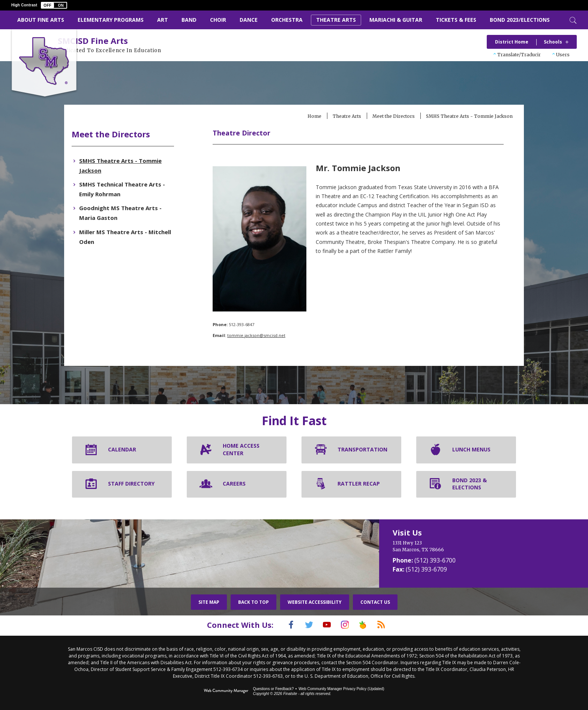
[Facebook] (282, 626)
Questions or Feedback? (273, 688)
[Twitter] (303, 626)
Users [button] (563, 55)
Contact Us (375, 603)
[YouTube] (325, 626)
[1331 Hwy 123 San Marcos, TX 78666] (451, 547)
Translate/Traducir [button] (519, 55)
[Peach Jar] (369, 626)
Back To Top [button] (253, 603)
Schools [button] (553, 42)
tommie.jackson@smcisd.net (266, 336)
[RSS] (390, 626)
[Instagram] (347, 626)
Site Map (209, 603)
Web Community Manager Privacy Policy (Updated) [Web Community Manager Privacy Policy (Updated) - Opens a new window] (341, 688)
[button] (54, 5)
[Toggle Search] (572, 20)
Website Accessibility (315, 603)
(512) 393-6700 (435, 561)
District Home (512, 42)
